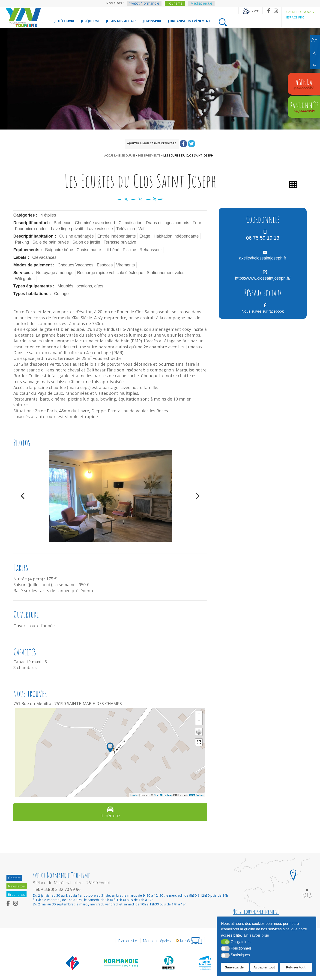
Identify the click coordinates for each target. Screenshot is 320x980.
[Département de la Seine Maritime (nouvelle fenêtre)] (169, 963)
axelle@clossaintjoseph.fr (263, 258)
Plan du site (128, 941)
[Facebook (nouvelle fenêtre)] (269, 11)
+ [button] (199, 715)
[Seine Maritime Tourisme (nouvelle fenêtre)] (205, 963)
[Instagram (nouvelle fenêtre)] (276, 11)
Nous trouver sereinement (256, 912)
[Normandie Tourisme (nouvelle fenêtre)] (121, 963)
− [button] (199, 721)
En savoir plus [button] (256, 936)
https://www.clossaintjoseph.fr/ (263, 278)
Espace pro (295, 17)
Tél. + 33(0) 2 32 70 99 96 (58, 889)
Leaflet (134, 795)
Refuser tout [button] (296, 967)
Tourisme (175, 3)
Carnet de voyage (301, 12)
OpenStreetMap (163, 795)
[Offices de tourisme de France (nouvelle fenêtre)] (73, 963)
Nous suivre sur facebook (263, 311)
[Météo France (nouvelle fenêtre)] (250, 11)
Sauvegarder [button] (235, 967)
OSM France (197, 795)
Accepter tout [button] (264, 967)
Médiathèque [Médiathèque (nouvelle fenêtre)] (201, 3)
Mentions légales (157, 941)
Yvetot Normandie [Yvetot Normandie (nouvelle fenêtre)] (144, 3)
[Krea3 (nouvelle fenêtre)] (189, 941)
